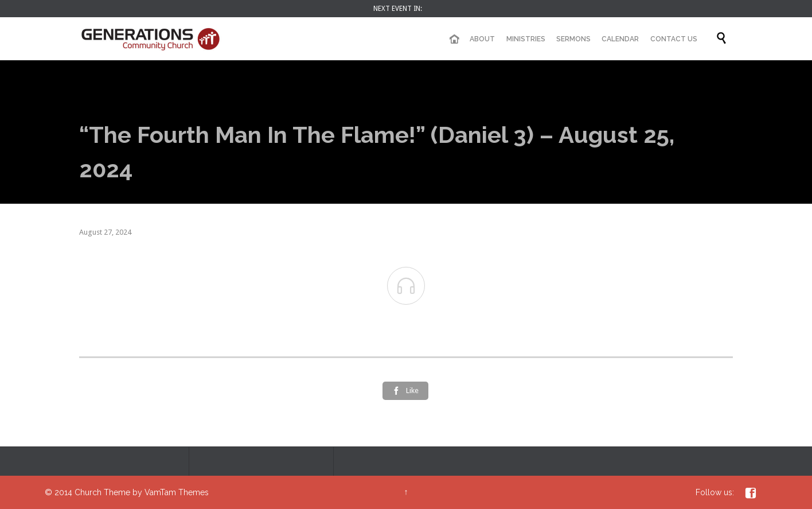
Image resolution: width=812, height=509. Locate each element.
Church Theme (102, 492)
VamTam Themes (177, 492)
